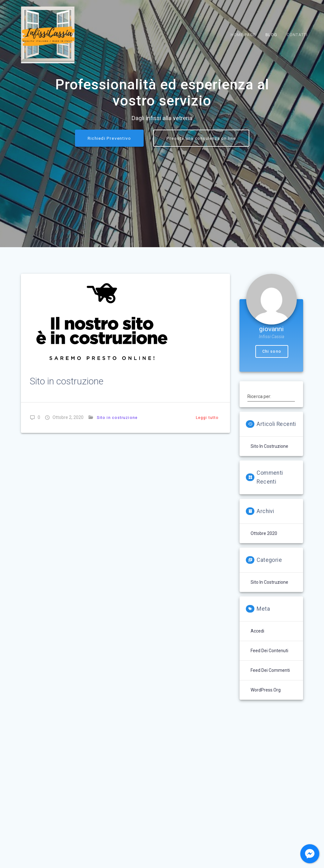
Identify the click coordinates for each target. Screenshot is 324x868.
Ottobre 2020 (264, 583)
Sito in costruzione (67, 431)
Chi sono (272, 401)
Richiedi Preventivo (109, 188)
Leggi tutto (207, 467)
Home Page (243, 35)
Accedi (257, 681)
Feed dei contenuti (269, 700)
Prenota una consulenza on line (201, 188)
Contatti (297, 35)
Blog (271, 35)
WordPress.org (266, 740)
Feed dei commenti (270, 720)
